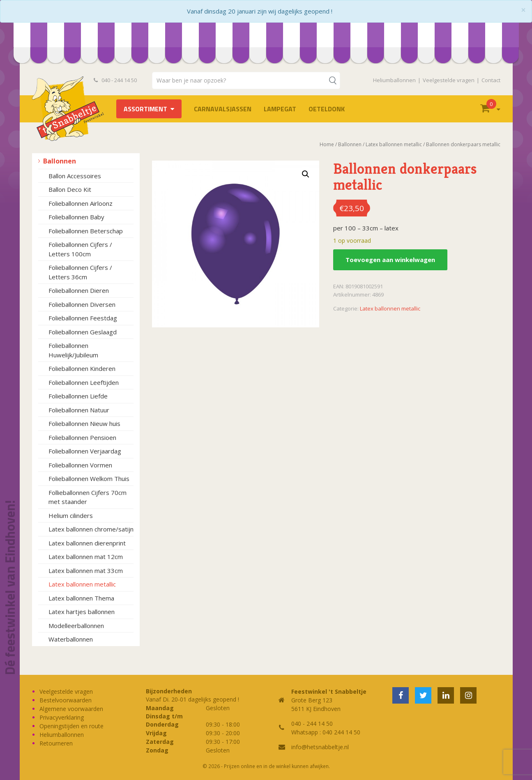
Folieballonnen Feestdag (83, 318)
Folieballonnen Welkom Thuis (89, 479)
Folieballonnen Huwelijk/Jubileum (73, 350)
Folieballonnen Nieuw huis (84, 423)
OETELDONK (327, 109)
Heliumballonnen (394, 80)
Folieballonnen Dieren (79, 290)
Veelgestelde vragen (449, 80)
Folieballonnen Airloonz (81, 203)
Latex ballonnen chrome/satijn (91, 529)
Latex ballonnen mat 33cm (86, 571)
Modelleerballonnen (76, 626)
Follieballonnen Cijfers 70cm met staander (88, 497)
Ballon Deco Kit (70, 189)
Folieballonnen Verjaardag (85, 451)
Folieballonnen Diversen (82, 304)
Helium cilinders (71, 515)
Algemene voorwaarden (71, 709)
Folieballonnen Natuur (79, 410)
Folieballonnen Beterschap (86, 231)
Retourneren (56, 743)
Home (327, 144)
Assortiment (145, 109)
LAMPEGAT (280, 109)
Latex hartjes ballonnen (82, 612)
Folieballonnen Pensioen (82, 437)
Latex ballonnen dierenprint (87, 543)
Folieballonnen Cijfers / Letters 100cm (80, 249)
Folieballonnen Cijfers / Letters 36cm (80, 272)
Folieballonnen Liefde (78, 396)
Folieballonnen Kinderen (82, 368)
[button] (306, 174)
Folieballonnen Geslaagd (83, 332)
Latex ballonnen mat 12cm (86, 557)
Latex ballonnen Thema (81, 598)
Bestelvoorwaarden (66, 700)
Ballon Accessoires (75, 176)
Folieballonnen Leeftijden (84, 382)
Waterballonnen (71, 639)
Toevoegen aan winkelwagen (390, 260)
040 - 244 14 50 (115, 80)
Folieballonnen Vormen (80, 465)
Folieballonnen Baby (76, 217)
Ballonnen (60, 161)
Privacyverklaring (62, 717)
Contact (491, 80)
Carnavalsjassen (223, 109)
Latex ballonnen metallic (82, 584)
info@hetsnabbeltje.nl (320, 747)
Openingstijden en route (71, 726)
